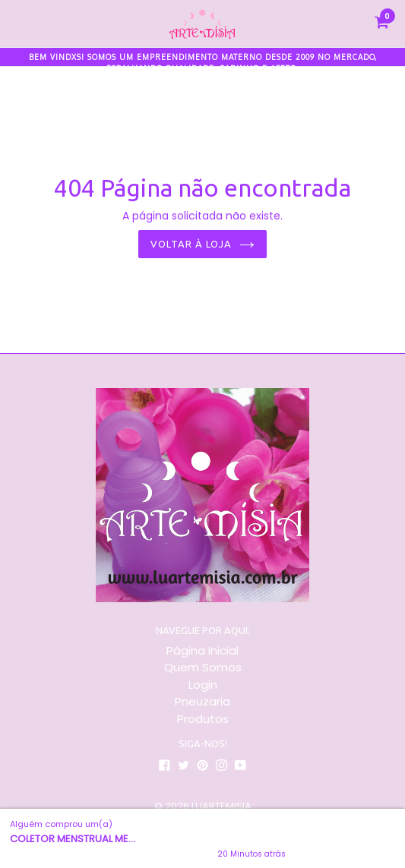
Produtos (203, 719)
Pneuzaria (202, 701)
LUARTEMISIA (221, 806)
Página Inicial (202, 650)
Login (203, 685)
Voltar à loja (203, 244)
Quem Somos (203, 667)
